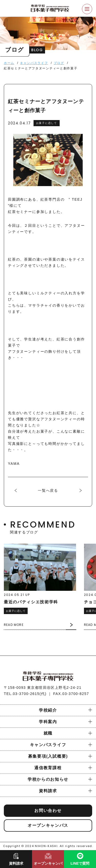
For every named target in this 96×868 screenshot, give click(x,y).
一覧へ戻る (48, 490)
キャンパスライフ (34, 63)
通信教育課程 (48, 768)
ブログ (59, 63)
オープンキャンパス (48, 825)
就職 (48, 733)
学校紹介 (48, 710)
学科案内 (48, 722)
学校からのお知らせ (48, 779)
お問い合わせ (48, 811)
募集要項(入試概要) (48, 756)
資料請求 (48, 791)
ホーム (9, 63)
